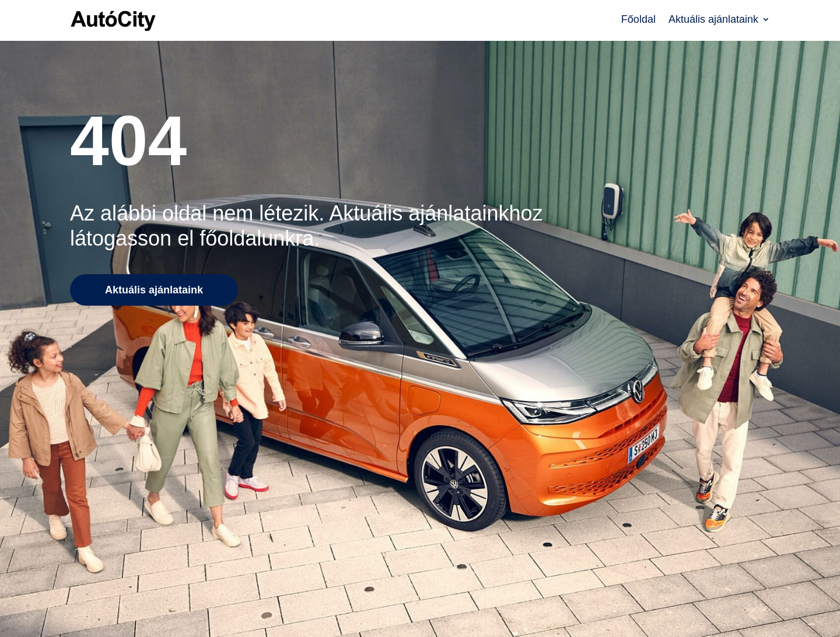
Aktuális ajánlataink (713, 20)
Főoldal (638, 20)
